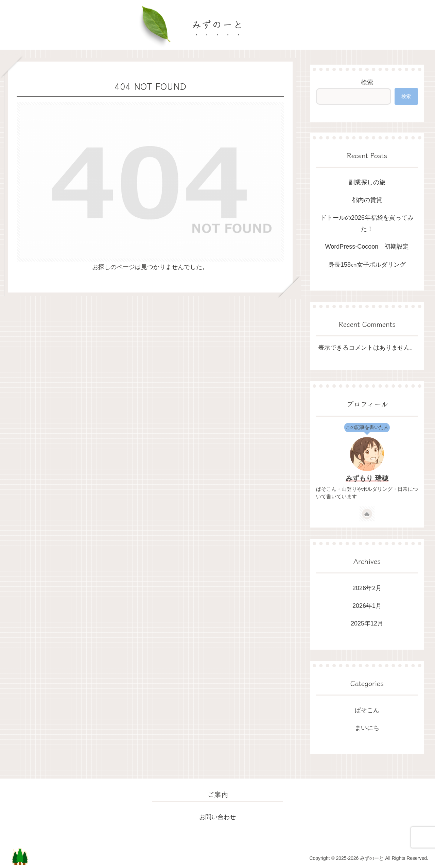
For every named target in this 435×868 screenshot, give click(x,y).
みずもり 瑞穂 (367, 478)
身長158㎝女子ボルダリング (367, 265)
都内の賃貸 (367, 200)
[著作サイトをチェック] (367, 514)
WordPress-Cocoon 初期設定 (367, 247)
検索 (367, 82)
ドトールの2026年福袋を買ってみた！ (367, 223)
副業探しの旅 (367, 182)
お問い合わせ (217, 817)
